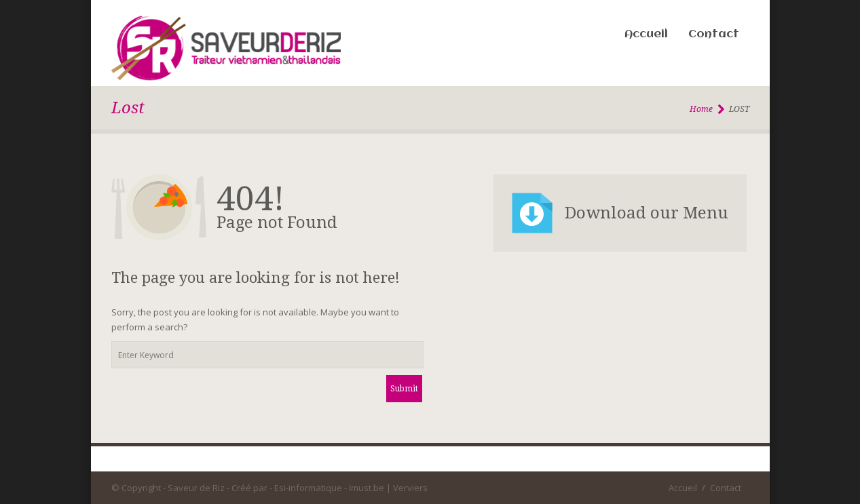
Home (701, 109)
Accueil (646, 34)
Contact (714, 34)
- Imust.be (364, 488)
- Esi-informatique (306, 488)
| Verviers (407, 488)
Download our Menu (647, 213)
